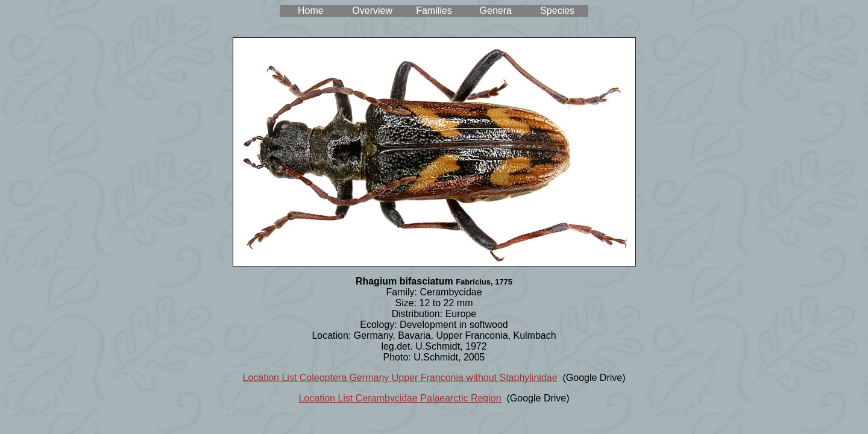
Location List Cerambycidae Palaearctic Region (400, 398)
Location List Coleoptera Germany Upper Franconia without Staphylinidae (400, 378)
